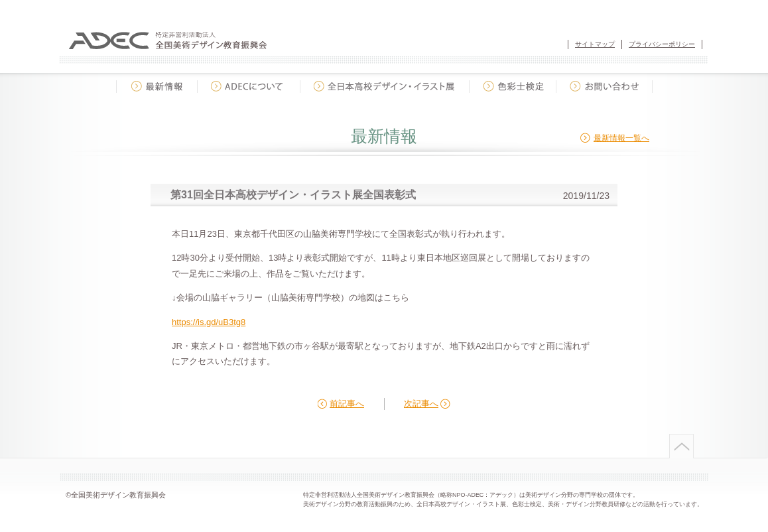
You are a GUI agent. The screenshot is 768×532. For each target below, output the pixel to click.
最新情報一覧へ (621, 138)
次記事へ (421, 404)
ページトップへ (680, 446)
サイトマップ (595, 44)
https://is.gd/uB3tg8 (209, 322)
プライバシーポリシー (662, 44)
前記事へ (347, 404)
